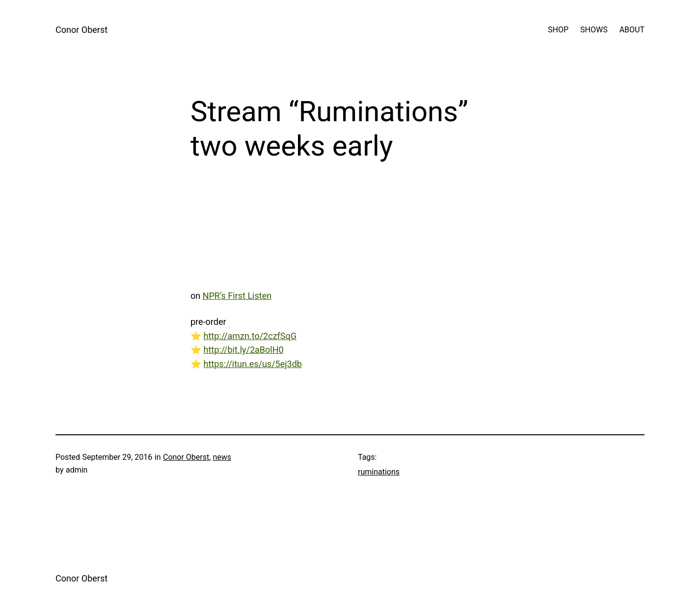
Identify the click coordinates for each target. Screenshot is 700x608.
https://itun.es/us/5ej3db (252, 364)
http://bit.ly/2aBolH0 (243, 350)
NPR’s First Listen (237, 296)
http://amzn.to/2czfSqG (250, 336)
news (222, 457)
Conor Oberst (81, 30)
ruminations (379, 472)
